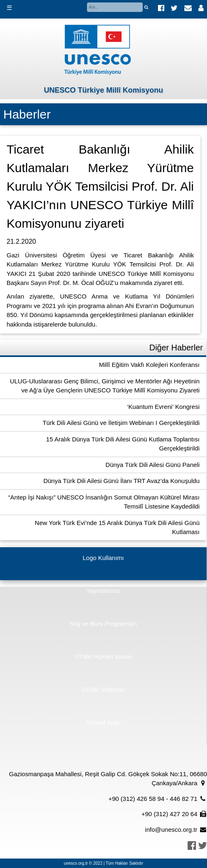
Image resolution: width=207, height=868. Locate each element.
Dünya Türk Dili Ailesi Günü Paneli (153, 465)
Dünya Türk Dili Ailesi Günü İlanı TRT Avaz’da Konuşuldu (121, 481)
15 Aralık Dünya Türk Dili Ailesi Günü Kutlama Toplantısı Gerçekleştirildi (123, 444)
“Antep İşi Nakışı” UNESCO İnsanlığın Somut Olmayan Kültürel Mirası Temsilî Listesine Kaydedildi (104, 502)
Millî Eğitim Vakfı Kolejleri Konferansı (149, 365)
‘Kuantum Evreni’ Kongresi (163, 407)
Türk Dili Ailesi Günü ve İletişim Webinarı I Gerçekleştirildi (121, 423)
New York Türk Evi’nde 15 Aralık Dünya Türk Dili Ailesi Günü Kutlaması (117, 527)
